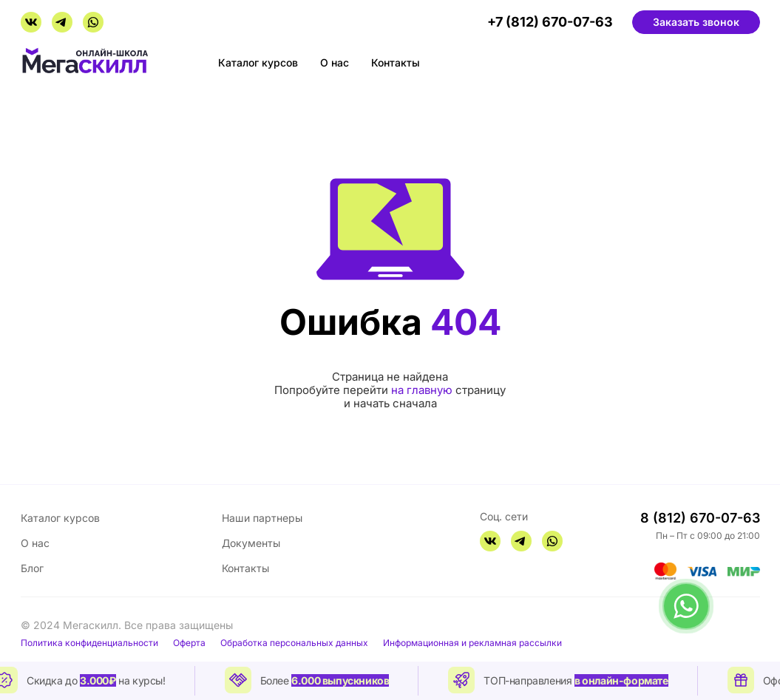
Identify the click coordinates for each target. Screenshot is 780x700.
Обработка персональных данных (294, 643)
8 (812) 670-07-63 (700, 518)
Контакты (396, 62)
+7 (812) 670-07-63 (550, 22)
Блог (32, 568)
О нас (335, 62)
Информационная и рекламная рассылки (472, 643)
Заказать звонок (696, 22)
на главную (422, 390)
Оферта (189, 643)
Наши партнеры (262, 518)
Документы (251, 543)
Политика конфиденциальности (89, 643)
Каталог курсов (258, 62)
